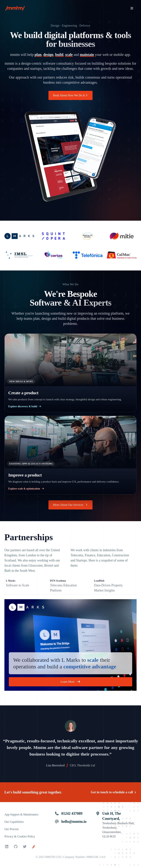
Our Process (12, 829)
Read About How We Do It (71, 95)
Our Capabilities (14, 822)
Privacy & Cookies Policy (20, 836)
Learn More (70, 682)
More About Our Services (70, 505)
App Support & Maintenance (21, 814)
